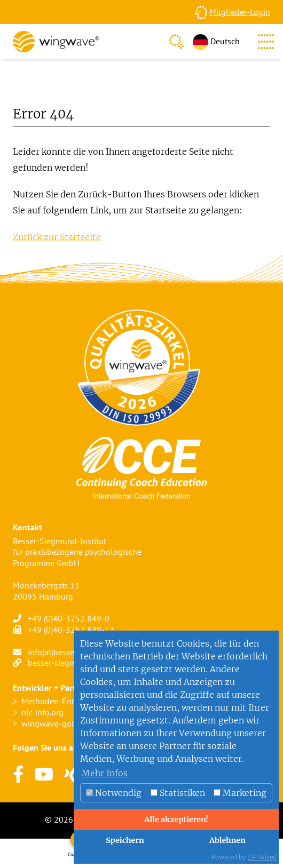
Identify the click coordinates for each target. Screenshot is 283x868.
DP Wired (262, 857)
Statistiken (178, 793)
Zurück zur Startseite (57, 237)
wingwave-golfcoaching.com (74, 723)
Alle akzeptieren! (176, 819)
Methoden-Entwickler (61, 701)
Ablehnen (227, 840)
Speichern (125, 840)
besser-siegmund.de (65, 663)
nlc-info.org (42, 712)
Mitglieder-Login (240, 12)
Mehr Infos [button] (105, 773)
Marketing (240, 793)
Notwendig (114, 793)
